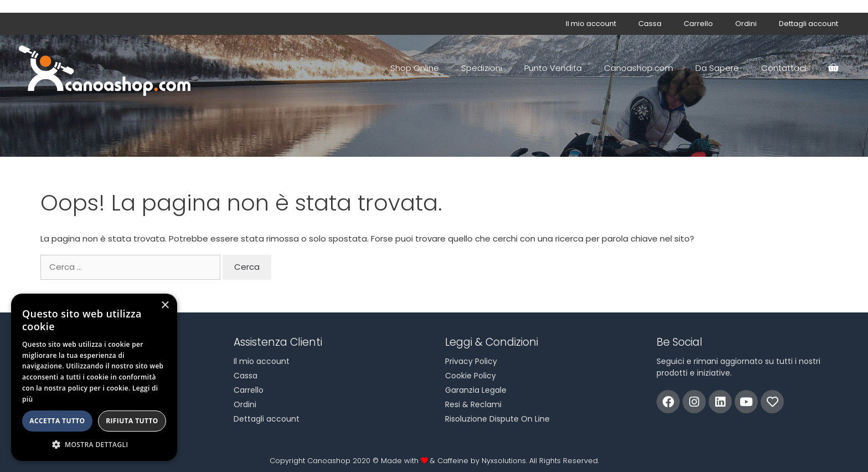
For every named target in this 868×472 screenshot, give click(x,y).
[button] (94, 444)
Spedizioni (482, 68)
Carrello (698, 24)
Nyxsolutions (504, 461)
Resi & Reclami (473, 404)
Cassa (650, 24)
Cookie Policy (471, 376)
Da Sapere (717, 68)
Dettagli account (808, 24)
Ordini (746, 24)
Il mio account (591, 24)
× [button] (165, 306)
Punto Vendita (553, 68)
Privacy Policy (471, 361)
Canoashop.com (639, 68)
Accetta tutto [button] (57, 421)
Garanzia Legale (476, 390)
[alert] (94, 377)
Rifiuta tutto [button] (132, 421)
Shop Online (415, 68)
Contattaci (784, 68)
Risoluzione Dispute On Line (497, 419)
